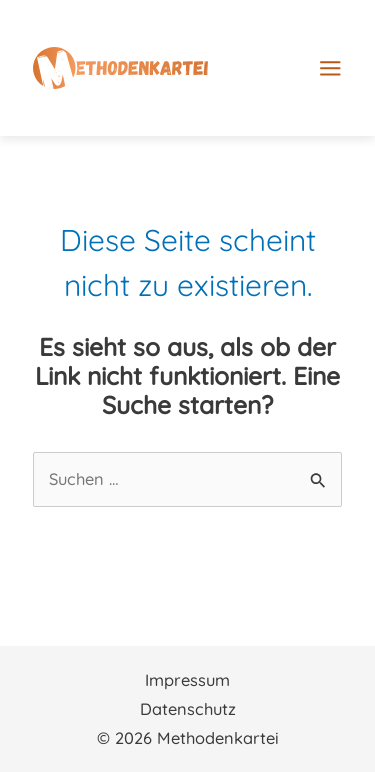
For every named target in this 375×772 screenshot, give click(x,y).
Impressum (187, 680)
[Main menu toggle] (330, 59)
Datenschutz (188, 709)
